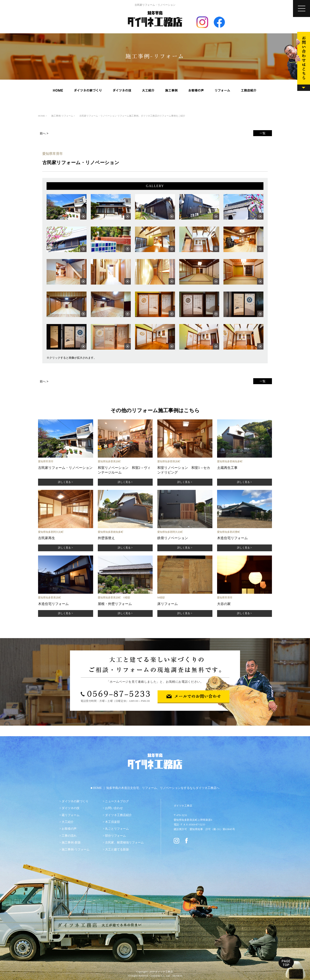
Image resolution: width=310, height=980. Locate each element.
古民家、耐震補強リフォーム (124, 843)
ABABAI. (177, 976)
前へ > (44, 133)
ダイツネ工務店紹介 (118, 815)
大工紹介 (68, 822)
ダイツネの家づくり (75, 801)
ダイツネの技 (71, 808)
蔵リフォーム (71, 815)
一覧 (263, 133)
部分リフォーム (115, 836)
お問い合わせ (114, 808)
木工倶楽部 (112, 822)
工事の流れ (69, 836)
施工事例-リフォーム (76, 850)
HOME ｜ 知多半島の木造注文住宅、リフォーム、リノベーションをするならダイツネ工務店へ (156, 788)
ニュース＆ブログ (117, 801)
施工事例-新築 (71, 843)
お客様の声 (69, 829)
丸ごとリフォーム (117, 829)
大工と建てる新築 (117, 850)
